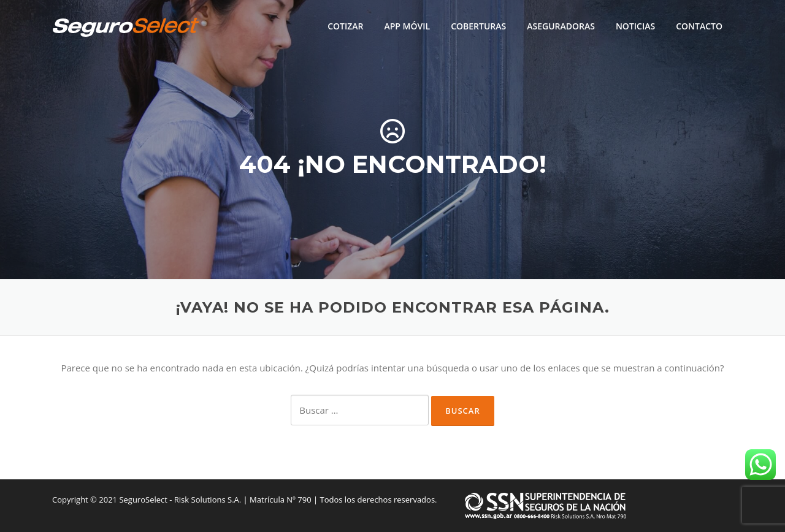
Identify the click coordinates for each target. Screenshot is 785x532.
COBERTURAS (478, 26)
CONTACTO (699, 26)
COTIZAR (345, 26)
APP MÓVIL (407, 26)
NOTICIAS (635, 26)
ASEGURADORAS (561, 26)
